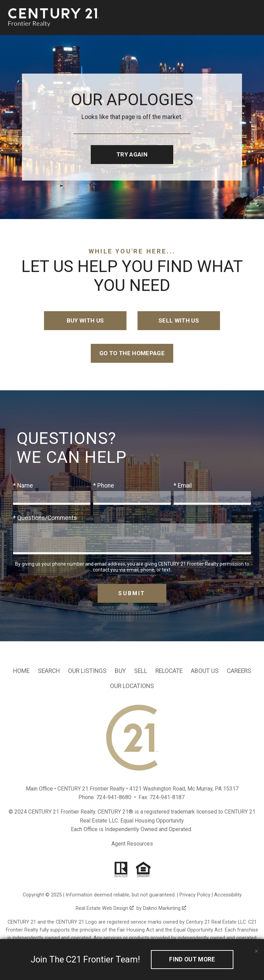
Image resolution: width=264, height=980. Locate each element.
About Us (205, 671)
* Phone (104, 486)
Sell (141, 671)
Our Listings (87, 671)
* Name (23, 486)
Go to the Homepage (132, 353)
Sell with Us (179, 321)
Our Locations (132, 686)
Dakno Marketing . (165, 909)
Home (21, 671)
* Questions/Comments (45, 518)
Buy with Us (85, 321)
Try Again (132, 154)
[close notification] (256, 947)
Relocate (169, 671)
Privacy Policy (195, 896)
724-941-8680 (114, 798)
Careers (239, 671)
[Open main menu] (252, 18)
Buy (120, 671)
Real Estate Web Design (105, 909)
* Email (183, 486)
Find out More (192, 959)
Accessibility (228, 896)
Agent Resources (132, 844)
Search (49, 671)
